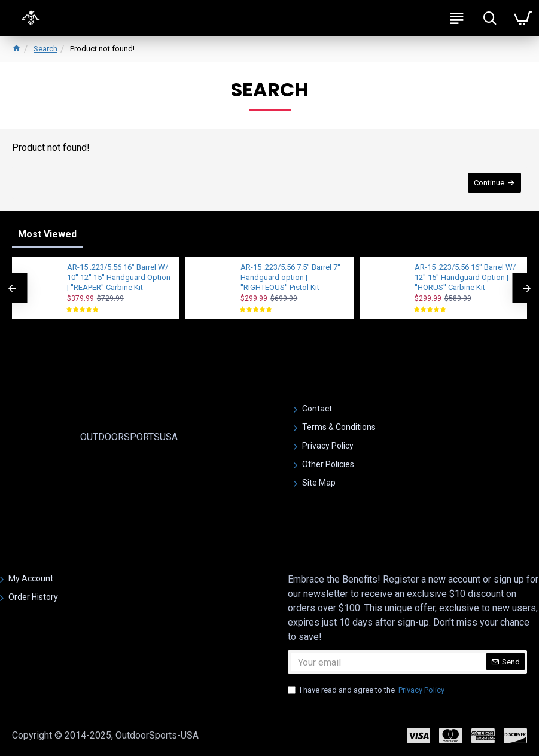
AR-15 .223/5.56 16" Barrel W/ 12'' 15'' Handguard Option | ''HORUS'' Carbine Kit (465, 277)
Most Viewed (47, 234)
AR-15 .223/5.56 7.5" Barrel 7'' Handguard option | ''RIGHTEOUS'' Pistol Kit (290, 277)
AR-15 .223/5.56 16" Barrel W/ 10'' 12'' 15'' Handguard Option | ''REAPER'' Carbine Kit (119, 277)
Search (45, 49)
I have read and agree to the (367, 690)
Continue (489, 183)
